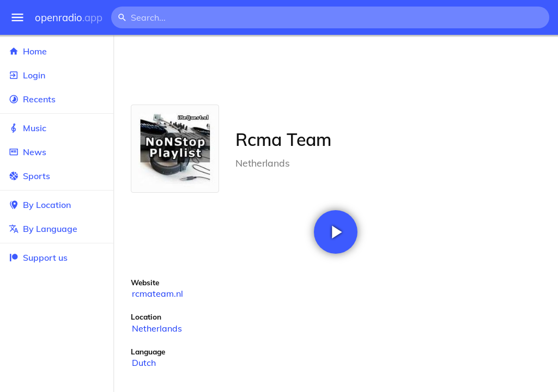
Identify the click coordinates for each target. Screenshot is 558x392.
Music (57, 128)
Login (57, 75)
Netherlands (157, 328)
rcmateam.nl (157, 293)
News (57, 152)
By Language (57, 229)
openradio (69, 18)
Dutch (144, 363)
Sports (57, 176)
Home (57, 51)
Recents (57, 99)
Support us (38, 258)
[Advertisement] (336, 70)
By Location (57, 205)
